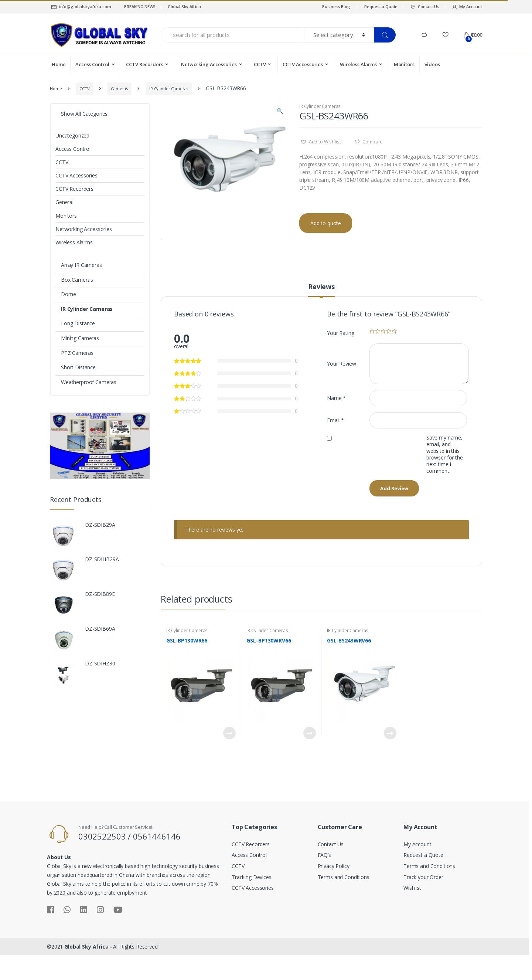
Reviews (321, 316)
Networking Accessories (208, 64)
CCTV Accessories (303, 64)
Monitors (404, 64)
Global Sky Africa (184, 6)
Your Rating (340, 362)
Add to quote (326, 223)
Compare (373, 142)
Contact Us (424, 7)
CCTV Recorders (144, 64)
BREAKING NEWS (139, 6)
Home (59, 64)
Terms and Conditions (344, 906)
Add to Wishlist (324, 142)
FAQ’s (324, 884)
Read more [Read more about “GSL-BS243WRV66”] (390, 762)
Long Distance (78, 323)
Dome (68, 294)
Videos (432, 64)
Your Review (341, 392)
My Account (467, 7)
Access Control (92, 64)
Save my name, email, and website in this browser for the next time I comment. (445, 483)
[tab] (321, 319)
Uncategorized (72, 135)
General (64, 202)
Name (336, 427)
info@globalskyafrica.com (80, 7)
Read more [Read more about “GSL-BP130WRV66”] (309, 762)
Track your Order (423, 906)
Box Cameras (77, 280)
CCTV (260, 64)
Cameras (119, 89)
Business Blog (336, 6)
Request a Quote (381, 6)
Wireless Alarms (358, 64)
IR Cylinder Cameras (169, 89)
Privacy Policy (334, 895)
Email (335, 449)
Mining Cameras (80, 338)
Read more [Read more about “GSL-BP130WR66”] (229, 762)
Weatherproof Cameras (89, 382)
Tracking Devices (252, 906)
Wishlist (412, 917)
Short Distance (78, 367)
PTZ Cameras (77, 353)
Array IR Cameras (81, 265)
